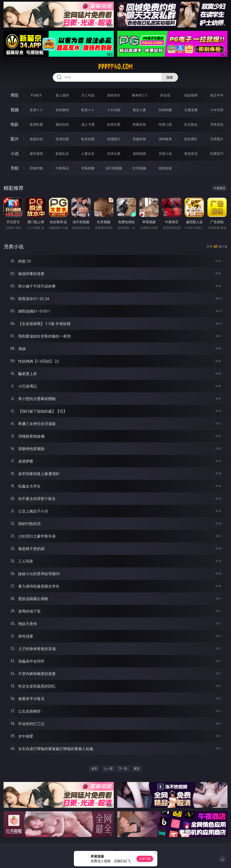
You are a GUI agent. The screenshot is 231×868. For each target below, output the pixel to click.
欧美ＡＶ (88, 110)
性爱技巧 (217, 154)
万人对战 (88, 95)
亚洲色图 (62, 139)
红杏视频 (139, 168)
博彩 (15, 95)
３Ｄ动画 (114, 110)
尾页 (137, 769)
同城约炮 (36, 168)
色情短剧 (165, 168)
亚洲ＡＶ (36, 110)
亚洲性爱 (36, 124)
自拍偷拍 (62, 110)
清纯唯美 (165, 139)
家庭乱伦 (62, 154)
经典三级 (165, 124)
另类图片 (217, 139)
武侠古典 (114, 154)
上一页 (108, 769)
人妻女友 (88, 154)
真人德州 (62, 95)
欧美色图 (88, 139)
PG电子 (36, 95)
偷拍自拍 (62, 124)
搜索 (170, 77)
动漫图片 (114, 139)
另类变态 (217, 124)
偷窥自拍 (36, 139)
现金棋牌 (191, 95)
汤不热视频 (114, 168)
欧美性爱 (114, 124)
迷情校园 (139, 154)
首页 (94, 769)
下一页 (123, 769)
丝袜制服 (165, 110)
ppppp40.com (115, 67)
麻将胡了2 (139, 95)
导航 (15, 168)
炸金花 (165, 95)
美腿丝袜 (139, 139)
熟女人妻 (139, 110)
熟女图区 (191, 139)
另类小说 (165, 154)
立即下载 (145, 859)
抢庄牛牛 (217, 95)
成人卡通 (88, 124)
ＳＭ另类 (217, 110)
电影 (15, 124)
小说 (15, 153)
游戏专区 (114, 95)
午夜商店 (62, 168)
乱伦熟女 (191, 124)
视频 (15, 110)
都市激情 (36, 154)
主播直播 (191, 110)
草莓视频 (88, 168)
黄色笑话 (191, 154)
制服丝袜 (139, 124)
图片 (15, 139)
